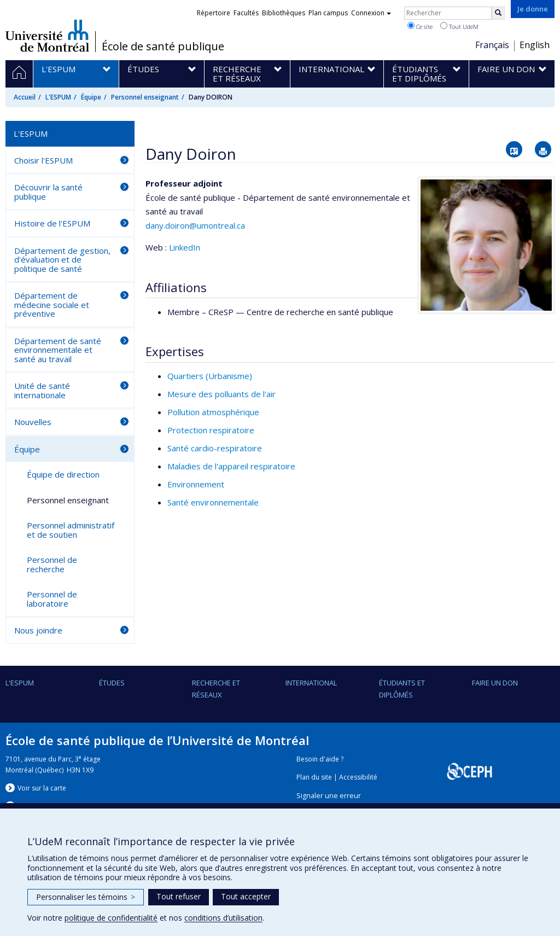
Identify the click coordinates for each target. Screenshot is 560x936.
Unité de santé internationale (42, 390)
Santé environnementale (213, 502)
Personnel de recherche (52, 564)
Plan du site (314, 777)
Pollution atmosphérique (213, 412)
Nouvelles (33, 422)
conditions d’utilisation (223, 918)
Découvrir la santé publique (48, 192)
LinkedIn (185, 247)
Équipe (91, 97)
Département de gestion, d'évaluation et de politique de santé (62, 260)
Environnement (196, 484)
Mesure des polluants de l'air (221, 394)
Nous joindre (38, 630)
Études (112, 683)
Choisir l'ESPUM (43, 160)
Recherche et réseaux (216, 689)
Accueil (25, 97)
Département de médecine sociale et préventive (52, 304)
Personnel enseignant (145, 97)
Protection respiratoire (211, 430)
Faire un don (495, 683)
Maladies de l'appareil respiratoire (231, 466)
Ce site (420, 26)
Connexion (371, 13)
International (311, 683)
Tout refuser (179, 896)
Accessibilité (358, 777)
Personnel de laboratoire (52, 599)
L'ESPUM (58, 97)
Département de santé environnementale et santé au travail (58, 350)
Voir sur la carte (42, 788)
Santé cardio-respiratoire (215, 448)
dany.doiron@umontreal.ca (195, 225)
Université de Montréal (47, 36)
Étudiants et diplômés (402, 689)
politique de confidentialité (111, 918)
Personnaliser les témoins (86, 897)
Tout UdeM (459, 26)
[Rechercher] (498, 13)
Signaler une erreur (329, 796)
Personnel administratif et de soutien (71, 530)
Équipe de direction (63, 474)
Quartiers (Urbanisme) (210, 376)
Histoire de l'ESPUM (52, 223)
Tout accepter (246, 896)
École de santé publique (163, 46)
